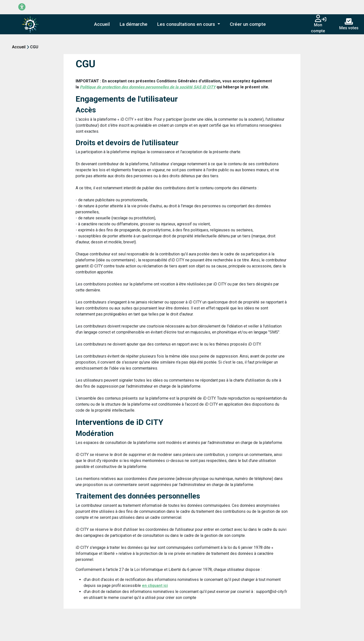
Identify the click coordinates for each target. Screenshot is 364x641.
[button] (189, 24)
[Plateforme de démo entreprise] (30, 24)
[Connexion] (324, 20)
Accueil (19, 47)
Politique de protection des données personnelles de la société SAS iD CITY (148, 87)
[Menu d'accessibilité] (22, 7)
